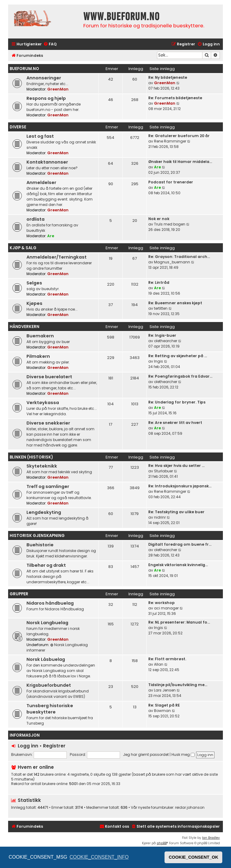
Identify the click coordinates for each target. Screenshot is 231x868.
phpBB (162, 843)
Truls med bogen (170, 224)
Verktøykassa (43, 403)
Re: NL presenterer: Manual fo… (179, 622)
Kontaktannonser (47, 162)
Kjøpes (34, 303)
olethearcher (166, 341)
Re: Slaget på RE (164, 705)
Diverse (18, 127)
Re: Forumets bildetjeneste (175, 98)
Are (157, 167)
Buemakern (40, 336)
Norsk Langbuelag (47, 623)
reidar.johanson (190, 808)
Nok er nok (159, 219)
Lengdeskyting (44, 512)
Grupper (19, 594)
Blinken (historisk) (31, 457)
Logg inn (28, 746)
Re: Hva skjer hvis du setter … (176, 466)
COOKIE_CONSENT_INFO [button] (99, 857)
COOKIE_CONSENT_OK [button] (194, 857)
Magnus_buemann (172, 262)
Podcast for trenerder (171, 182)
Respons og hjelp (46, 98)
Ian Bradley (211, 838)
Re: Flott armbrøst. (167, 659)
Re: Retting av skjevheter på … (178, 356)
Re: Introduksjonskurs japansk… (180, 486)
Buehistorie (40, 545)
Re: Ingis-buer (162, 335)
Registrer (54, 746)
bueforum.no (24, 69)
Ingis (159, 361)
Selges (34, 283)
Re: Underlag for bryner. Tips (177, 402)
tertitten (161, 308)
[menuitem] (50, 44)
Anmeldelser (41, 182)
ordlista (35, 219)
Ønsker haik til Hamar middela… (180, 162)
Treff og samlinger (48, 486)
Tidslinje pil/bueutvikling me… (178, 685)
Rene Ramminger (170, 141)
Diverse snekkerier (48, 423)
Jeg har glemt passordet (146, 755)
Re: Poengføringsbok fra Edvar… (180, 376)
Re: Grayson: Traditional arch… (179, 257)
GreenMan (58, 89)
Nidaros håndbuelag (50, 603)
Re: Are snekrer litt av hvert (175, 423)
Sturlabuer (163, 471)
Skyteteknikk (42, 466)
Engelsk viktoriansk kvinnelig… (178, 565)
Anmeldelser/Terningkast (57, 257)
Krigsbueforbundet (49, 685)
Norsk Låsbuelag (46, 659)
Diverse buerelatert (49, 377)
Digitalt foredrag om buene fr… (180, 544)
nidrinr (160, 517)
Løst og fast (40, 136)
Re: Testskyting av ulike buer (176, 512)
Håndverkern (25, 327)
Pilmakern (38, 356)
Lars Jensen (165, 690)
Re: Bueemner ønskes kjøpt (175, 303)
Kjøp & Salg (23, 248)
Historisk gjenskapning (37, 536)
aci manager (166, 608)
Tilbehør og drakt (46, 565)
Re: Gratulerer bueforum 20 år (179, 136)
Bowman (162, 711)
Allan (159, 664)
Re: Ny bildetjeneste (168, 77)
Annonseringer (44, 78)
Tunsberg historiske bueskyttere (50, 709)
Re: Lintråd (159, 282)
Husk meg (183, 755)
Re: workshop (162, 603)
